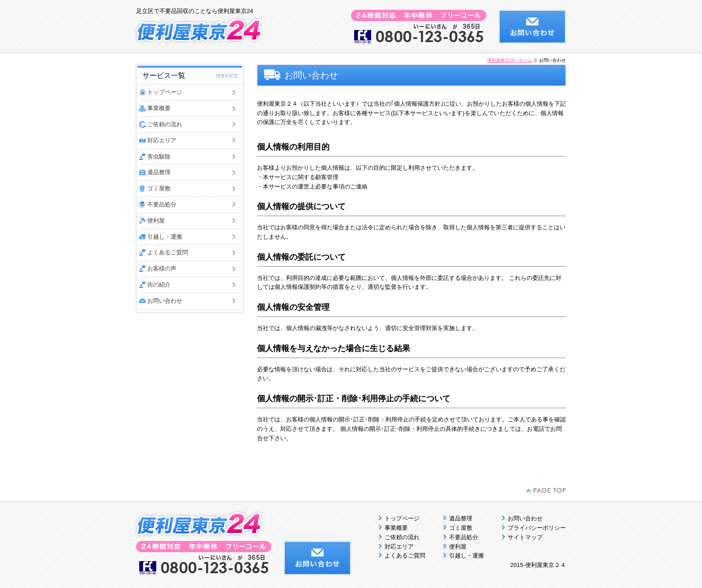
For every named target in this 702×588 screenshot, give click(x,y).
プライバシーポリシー (537, 528)
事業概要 (159, 108)
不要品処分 (162, 204)
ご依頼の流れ (165, 124)
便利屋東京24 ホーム (510, 60)
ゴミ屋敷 (159, 188)
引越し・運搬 (165, 237)
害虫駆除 (159, 157)
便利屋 (156, 221)
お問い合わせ (165, 301)
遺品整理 (159, 172)
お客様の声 (162, 268)
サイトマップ (525, 537)
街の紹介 (159, 285)
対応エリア (162, 140)
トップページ (165, 92)
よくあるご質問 (168, 252)
